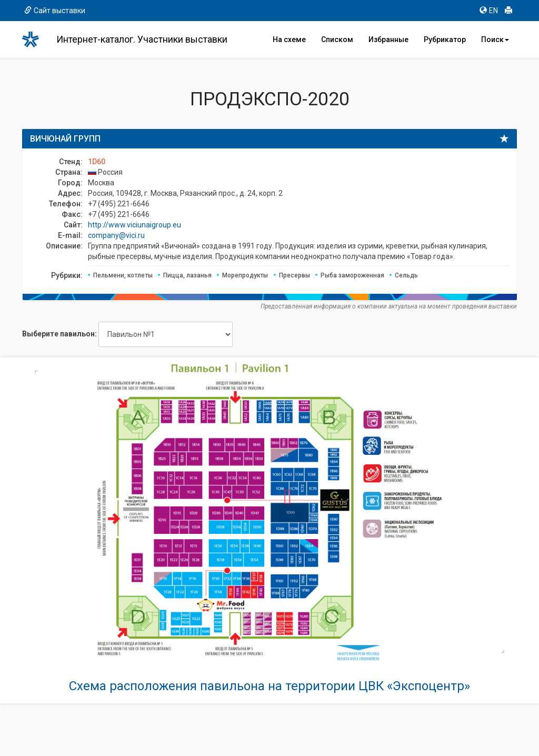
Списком (337, 39)
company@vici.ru (116, 235)
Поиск (495, 39)
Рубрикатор (445, 39)
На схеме (289, 39)
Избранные (388, 39)
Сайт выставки (55, 11)
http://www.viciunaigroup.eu (134, 225)
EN (489, 11)
